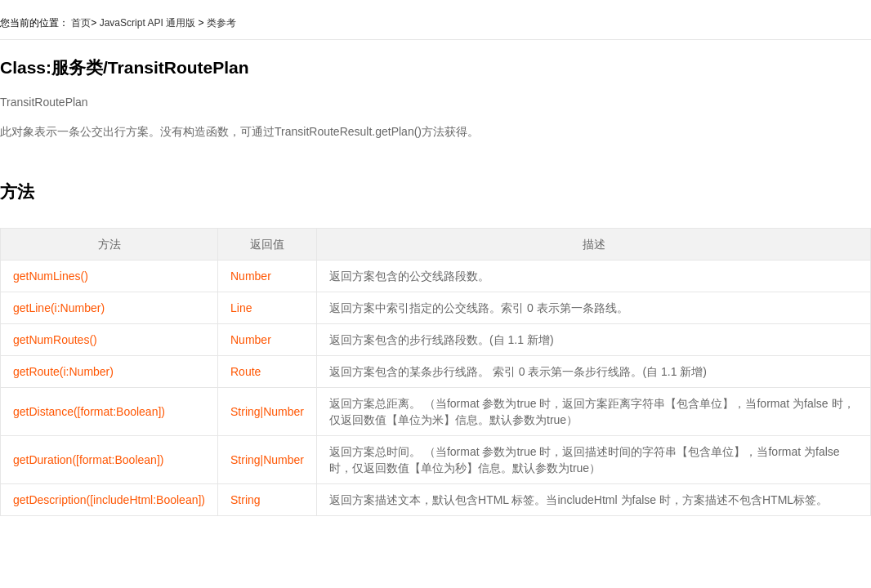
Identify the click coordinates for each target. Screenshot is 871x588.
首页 (81, 23)
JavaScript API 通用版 (147, 23)
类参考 (221, 23)
